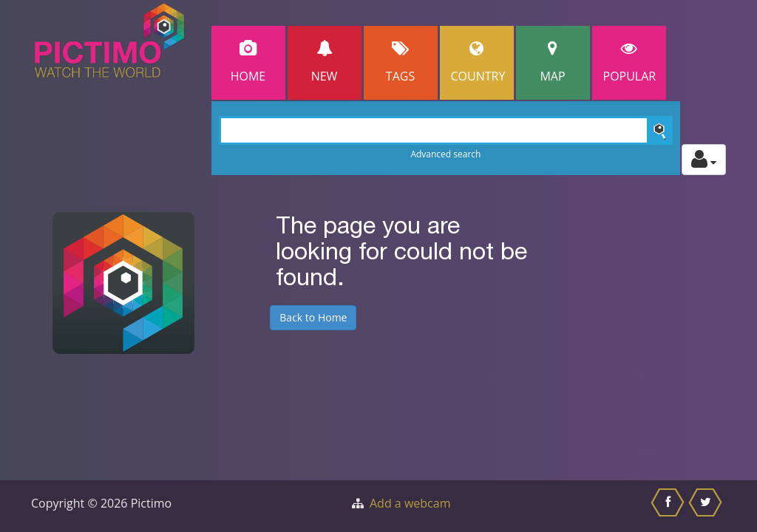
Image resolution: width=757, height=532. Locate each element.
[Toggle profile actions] (704, 160)
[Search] (446, 130)
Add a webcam (410, 503)
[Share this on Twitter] (707, 506)
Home (248, 62)
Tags (401, 62)
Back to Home (313, 317)
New (325, 62)
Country (478, 62)
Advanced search (445, 154)
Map (553, 62)
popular (630, 62)
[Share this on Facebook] (669, 506)
